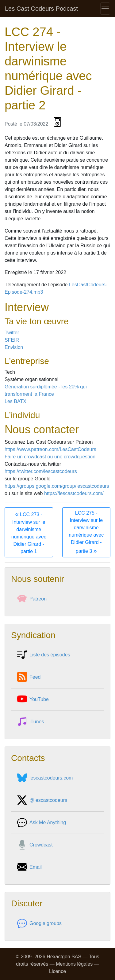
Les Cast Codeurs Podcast (41, 9)
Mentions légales (74, 964)
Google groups (39, 923)
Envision (14, 347)
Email (29, 867)
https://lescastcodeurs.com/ (74, 493)
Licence (57, 971)
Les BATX (15, 401)
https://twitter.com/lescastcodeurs (41, 471)
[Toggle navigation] (105, 9)
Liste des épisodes (44, 655)
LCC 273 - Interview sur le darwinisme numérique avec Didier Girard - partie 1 (29, 532)
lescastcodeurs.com (45, 778)
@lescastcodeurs (42, 800)
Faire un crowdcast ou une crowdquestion (50, 457)
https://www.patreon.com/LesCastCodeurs (50, 449)
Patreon (32, 599)
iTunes (31, 722)
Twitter (12, 333)
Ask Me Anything (42, 823)
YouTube (33, 699)
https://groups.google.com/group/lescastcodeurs (57, 486)
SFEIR (12, 340)
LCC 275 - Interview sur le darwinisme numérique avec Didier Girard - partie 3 (86, 532)
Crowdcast (35, 845)
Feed (29, 677)
